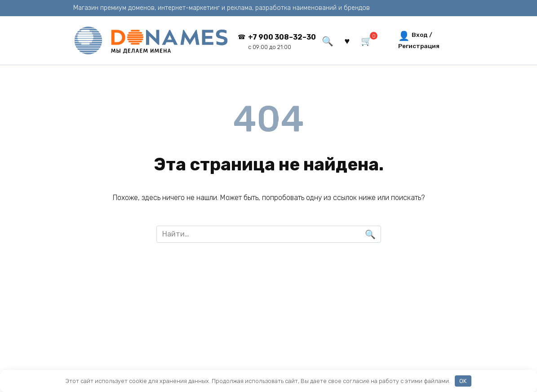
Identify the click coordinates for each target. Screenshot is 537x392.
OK (463, 381)
